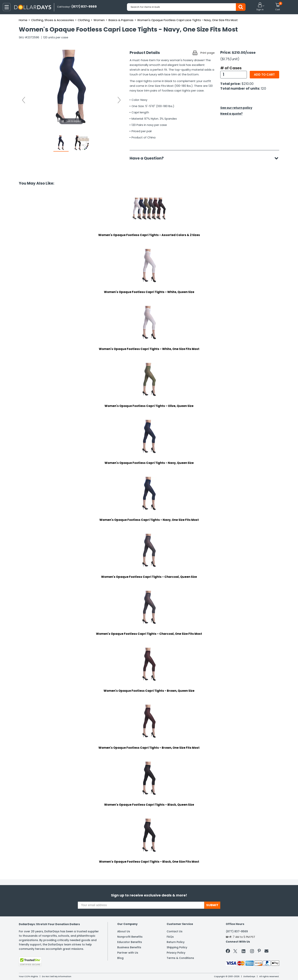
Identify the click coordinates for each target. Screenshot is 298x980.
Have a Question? (149, 158)
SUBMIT (212, 905)
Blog (120, 958)
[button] (260, 7)
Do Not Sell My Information (57, 976)
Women (99, 20)
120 (264, 88)
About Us (124, 931)
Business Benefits (129, 947)
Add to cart (264, 75)
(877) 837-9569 (237, 931)
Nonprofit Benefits (130, 937)
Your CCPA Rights (28, 976)
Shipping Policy (177, 947)
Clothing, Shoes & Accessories (53, 20)
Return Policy (176, 942)
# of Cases (231, 68)
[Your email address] (141, 905)
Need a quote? (231, 114)
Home (23, 20)
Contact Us (175, 931)
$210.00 (248, 84)
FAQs (170, 937)
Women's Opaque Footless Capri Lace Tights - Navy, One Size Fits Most (187, 20)
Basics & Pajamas (121, 20)
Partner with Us (128, 953)
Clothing (84, 20)
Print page (207, 53)
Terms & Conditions (180, 958)
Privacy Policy (176, 953)
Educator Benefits (130, 942)
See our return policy (236, 108)
